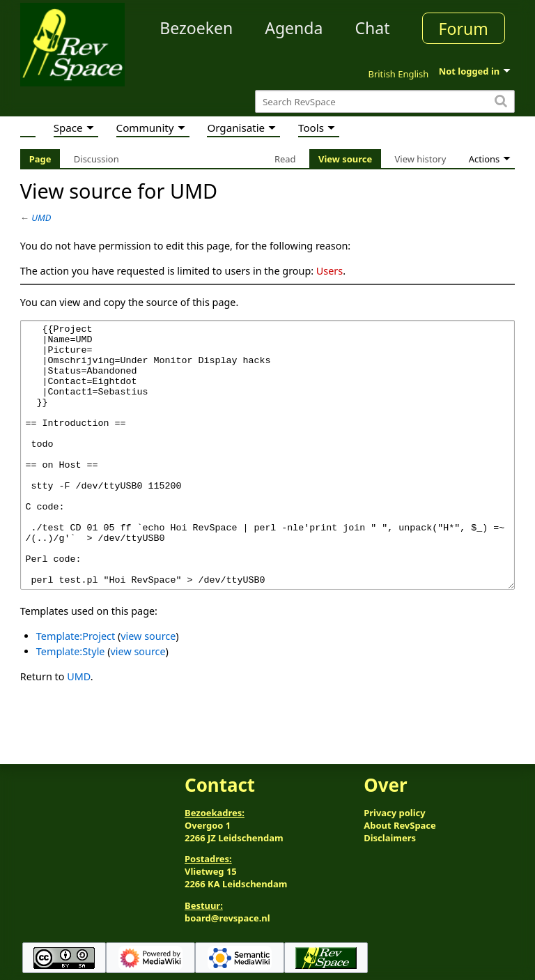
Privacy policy (394, 813)
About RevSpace (400, 825)
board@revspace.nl (227, 919)
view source (148, 688)
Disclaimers (390, 838)
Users (329, 271)
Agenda (294, 28)
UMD (41, 217)
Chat (372, 28)
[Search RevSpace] (385, 101)
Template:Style (71, 704)
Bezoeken (196, 28)
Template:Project (76, 688)
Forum (464, 29)
